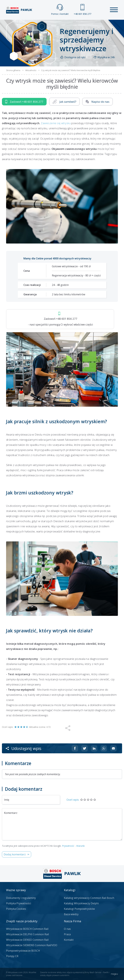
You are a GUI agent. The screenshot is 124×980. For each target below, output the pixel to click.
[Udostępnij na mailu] (113, 748)
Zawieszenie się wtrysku (56, 123)
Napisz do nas (98, 102)
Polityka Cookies (16, 909)
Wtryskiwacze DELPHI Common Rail (27, 934)
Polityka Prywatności (19, 903)
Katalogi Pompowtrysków (79, 909)
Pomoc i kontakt (60, 10)
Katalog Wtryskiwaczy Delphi (81, 903)
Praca (67, 934)
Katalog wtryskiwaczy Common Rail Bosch (89, 898)
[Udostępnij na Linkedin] (94, 748)
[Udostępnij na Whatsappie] (104, 748)
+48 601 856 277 (82, 10)
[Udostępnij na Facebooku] (75, 748)
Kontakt (69, 940)
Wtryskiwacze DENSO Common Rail (27, 940)
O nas (67, 929)
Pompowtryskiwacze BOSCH (23, 951)
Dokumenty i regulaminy (21, 898)
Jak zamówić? (64, 102)
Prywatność (68, 846)
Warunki (80, 846)
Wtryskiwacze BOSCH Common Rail (27, 929)
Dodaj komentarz (15, 854)
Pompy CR (12, 956)
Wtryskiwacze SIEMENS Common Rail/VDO (32, 945)
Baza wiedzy (71, 914)
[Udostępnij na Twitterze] (84, 748)
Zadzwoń (24, 102)
